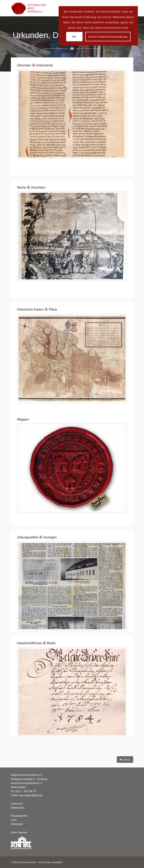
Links (14, 820)
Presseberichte (19, 816)
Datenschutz (18, 808)
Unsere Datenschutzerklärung (108, 37)
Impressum (17, 804)
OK (74, 37)
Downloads (17, 824)
